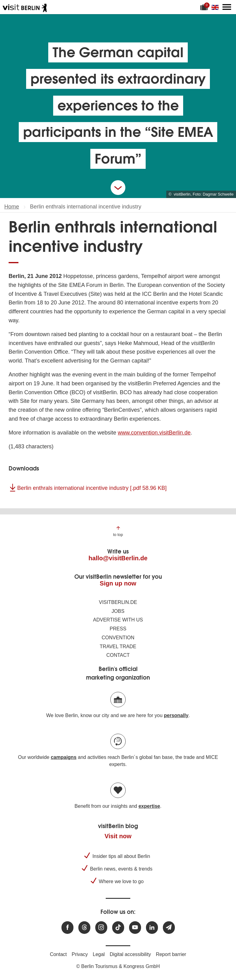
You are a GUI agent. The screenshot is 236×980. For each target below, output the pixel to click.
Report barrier (171, 954)
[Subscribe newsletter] (169, 928)
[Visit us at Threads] (84, 928)
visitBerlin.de (118, 602)
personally (176, 715)
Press (118, 629)
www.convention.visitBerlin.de (154, 433)
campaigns (64, 757)
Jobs (118, 611)
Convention (118, 638)
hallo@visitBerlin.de (118, 558)
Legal (99, 954)
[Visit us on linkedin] (152, 928)
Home (12, 207)
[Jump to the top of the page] (118, 531)
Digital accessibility (130, 954)
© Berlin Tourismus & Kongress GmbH (118, 966)
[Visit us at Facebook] (67, 928)
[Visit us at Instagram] (101, 928)
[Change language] (216, 7)
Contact (118, 655)
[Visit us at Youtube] (135, 928)
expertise (149, 806)
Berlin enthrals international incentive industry (92, 488)
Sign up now (118, 583)
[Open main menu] (227, 7)
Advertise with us (118, 620)
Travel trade (118, 647)
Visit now (118, 836)
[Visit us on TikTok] (118, 928)
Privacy (80, 954)
